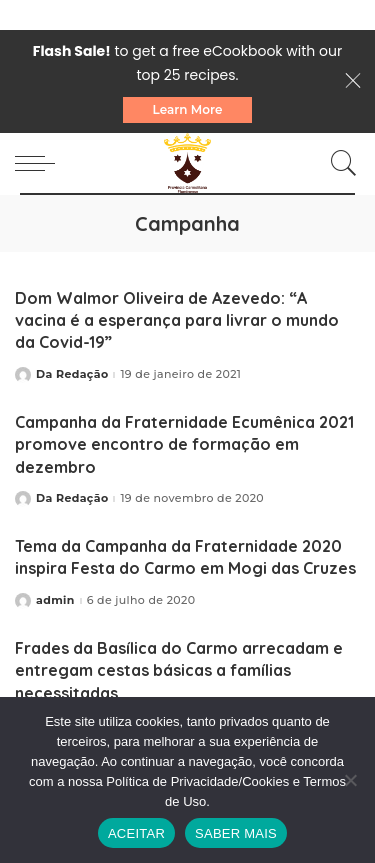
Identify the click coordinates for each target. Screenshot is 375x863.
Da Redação (72, 374)
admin (55, 600)
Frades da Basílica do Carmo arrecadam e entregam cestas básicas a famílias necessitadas (179, 670)
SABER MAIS (236, 833)
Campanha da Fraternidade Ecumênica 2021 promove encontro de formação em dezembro (184, 444)
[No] (350, 780)
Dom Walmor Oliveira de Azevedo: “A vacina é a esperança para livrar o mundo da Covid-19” (177, 320)
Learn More (188, 109)
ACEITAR (136, 833)
